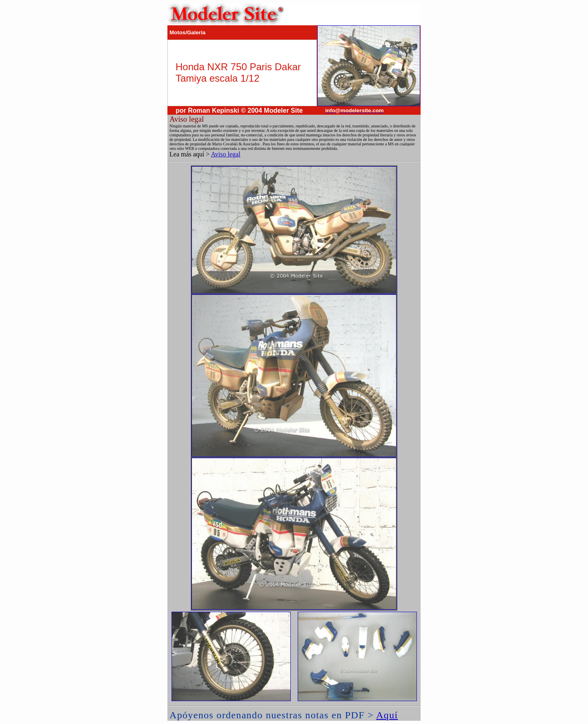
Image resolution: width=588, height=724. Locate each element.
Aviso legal (225, 154)
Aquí (387, 715)
